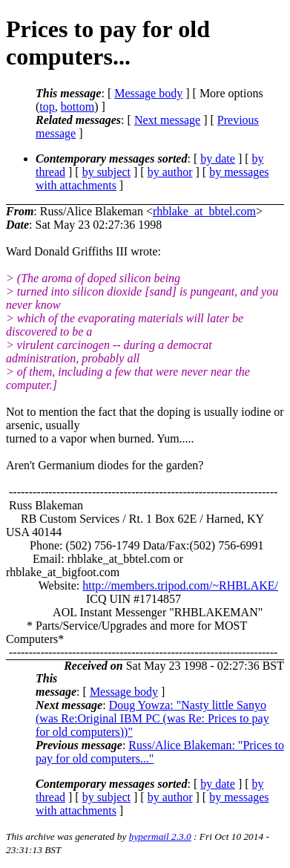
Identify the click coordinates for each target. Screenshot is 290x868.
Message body (148, 93)
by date (218, 159)
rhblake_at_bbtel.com (204, 211)
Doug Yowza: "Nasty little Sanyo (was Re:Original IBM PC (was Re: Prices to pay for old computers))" (152, 718)
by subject (106, 172)
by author (170, 172)
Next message (167, 120)
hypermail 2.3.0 (160, 836)
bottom (78, 107)
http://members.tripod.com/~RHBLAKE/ (180, 585)
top (47, 107)
